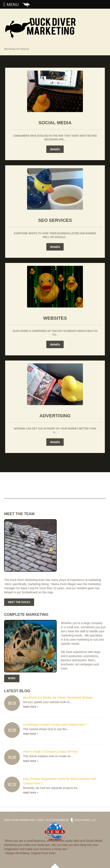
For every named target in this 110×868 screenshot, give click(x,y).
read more (30, 707)
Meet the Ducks (19, 602)
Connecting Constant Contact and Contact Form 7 (55, 725)
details (55, 149)
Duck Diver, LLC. (83, 820)
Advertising (55, 416)
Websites (55, 318)
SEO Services (55, 220)
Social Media (55, 123)
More (12, 678)
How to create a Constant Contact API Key (50, 752)
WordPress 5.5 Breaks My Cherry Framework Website (58, 698)
